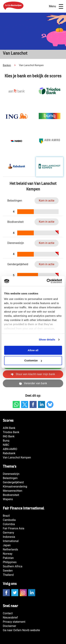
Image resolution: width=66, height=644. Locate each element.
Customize (33, 361)
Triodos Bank (11, 432)
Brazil (6, 516)
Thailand (8, 575)
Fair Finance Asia (14, 528)
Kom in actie (46, 201)
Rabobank (9, 453)
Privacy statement (14, 622)
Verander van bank (33, 383)
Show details (47, 339)
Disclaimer (9, 626)
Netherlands (10, 549)
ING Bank (9, 436)
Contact (8, 613)
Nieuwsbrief (10, 618)
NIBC (6, 445)
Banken (7, 65)
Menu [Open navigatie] (56, 6)
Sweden (8, 571)
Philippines (10, 562)
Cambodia (9, 520)
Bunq (6, 441)
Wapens (8, 499)
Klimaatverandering (15, 487)
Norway (8, 554)
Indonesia (9, 537)
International (11, 541)
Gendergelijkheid (13, 482)
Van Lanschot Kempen (17, 458)
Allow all (33, 350)
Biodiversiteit (11, 495)
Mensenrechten (12, 491)
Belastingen (10, 478)
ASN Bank (9, 428)
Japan (7, 545)
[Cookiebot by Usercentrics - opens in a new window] (47, 281)
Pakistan (8, 558)
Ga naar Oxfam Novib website (21, 630)
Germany (8, 533)
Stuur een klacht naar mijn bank (33, 374)
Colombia (9, 524)
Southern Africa (13, 566)
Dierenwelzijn (11, 474)
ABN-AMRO (10, 449)
